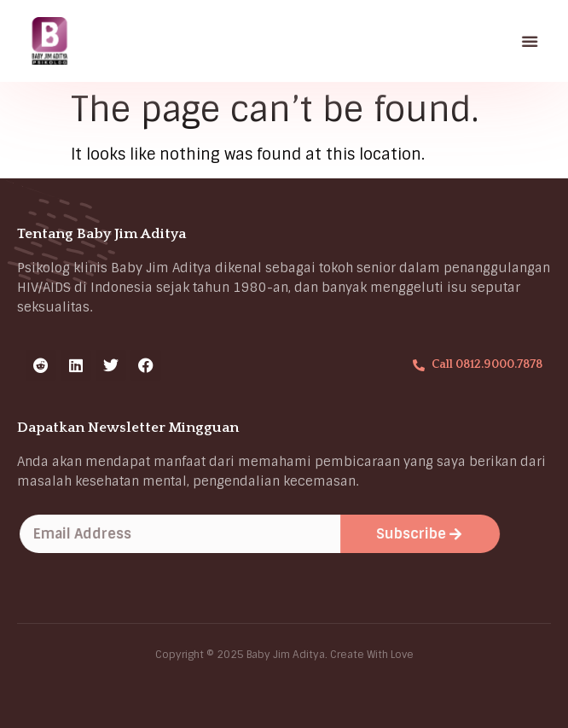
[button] (530, 41)
